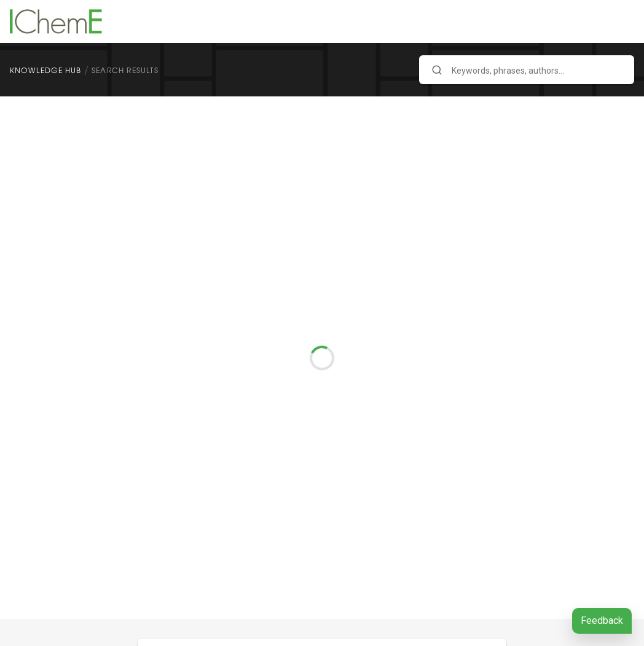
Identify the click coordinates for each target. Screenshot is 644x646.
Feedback (602, 621)
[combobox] (527, 70)
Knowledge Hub (46, 70)
